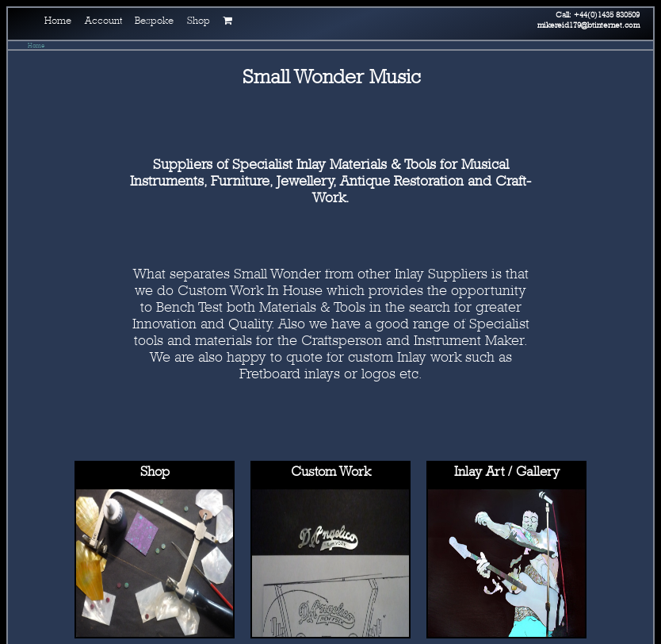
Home (36, 45)
